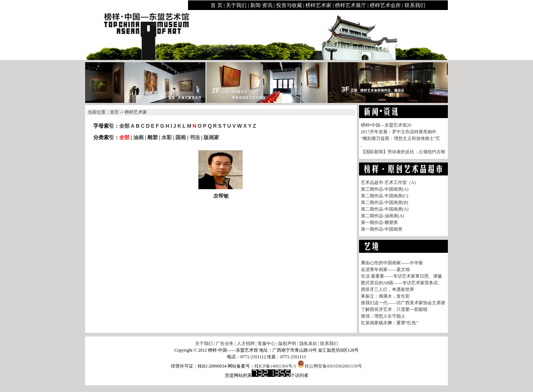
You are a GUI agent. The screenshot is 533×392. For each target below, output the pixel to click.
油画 (138, 137)
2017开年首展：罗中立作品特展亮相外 (399, 132)
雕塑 (152, 137)
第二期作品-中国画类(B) (385, 202)
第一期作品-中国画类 (382, 229)
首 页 (217, 5)
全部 (124, 126)
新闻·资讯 (261, 5)
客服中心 (266, 344)
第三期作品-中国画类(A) (385, 189)
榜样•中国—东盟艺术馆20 (386, 125)
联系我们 (415, 5)
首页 (114, 112)
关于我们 (236, 5)
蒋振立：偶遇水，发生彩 (385, 296)
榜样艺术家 (318, 5)
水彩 (167, 137)
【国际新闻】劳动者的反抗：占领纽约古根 (403, 152)
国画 (181, 137)
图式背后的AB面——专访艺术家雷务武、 (402, 283)
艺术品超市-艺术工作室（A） (390, 182)
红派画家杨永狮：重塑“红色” (390, 323)
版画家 (211, 137)
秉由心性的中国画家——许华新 (392, 263)
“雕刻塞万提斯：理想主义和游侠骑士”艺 (401, 138)
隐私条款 (308, 344)
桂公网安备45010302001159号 (330, 366)
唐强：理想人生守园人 (383, 316)
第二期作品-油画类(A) (383, 216)
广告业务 (225, 344)
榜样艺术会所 (385, 5)
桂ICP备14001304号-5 (275, 366)
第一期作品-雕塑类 (379, 222)
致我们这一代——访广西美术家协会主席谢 (403, 303)
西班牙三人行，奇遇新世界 (388, 289)
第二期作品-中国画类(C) (385, 196)
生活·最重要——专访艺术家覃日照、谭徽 (401, 276)
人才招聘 (246, 344)
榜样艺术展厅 (351, 5)
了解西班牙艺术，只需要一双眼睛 (394, 309)
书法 (195, 137)
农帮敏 (221, 196)
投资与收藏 (289, 5)
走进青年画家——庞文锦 (385, 269)
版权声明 (287, 344)
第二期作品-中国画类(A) (385, 209)
